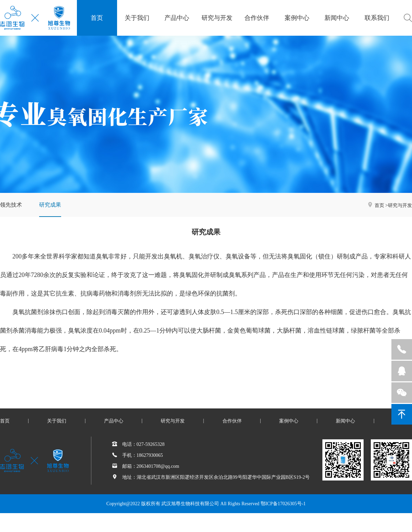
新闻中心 (337, 18)
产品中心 (177, 18)
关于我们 (137, 18)
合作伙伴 (257, 18)
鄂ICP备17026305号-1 (283, 504)
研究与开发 (217, 18)
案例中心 (297, 18)
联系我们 (377, 18)
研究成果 (50, 205)
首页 (97, 18)
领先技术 (11, 205)
